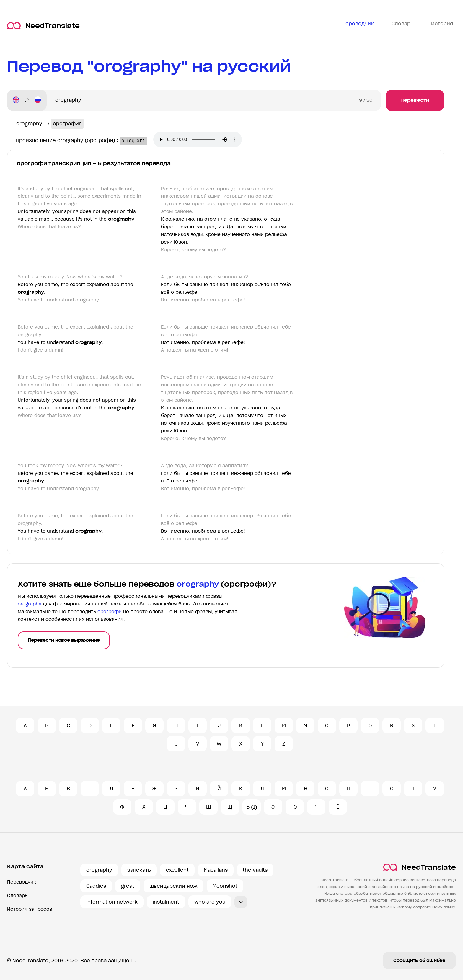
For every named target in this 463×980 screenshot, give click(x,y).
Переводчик (22, 882)
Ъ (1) (251, 807)
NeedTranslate (43, 26)
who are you (210, 902)
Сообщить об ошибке (419, 961)
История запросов (30, 909)
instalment (166, 902)
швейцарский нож (173, 886)
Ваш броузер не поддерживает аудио (203, 140)
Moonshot (225, 886)
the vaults (255, 870)
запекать (139, 870)
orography (99, 870)
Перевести (415, 100)
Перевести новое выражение (64, 640)
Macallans (216, 870)
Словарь (17, 896)
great (128, 886)
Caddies (96, 886)
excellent (177, 870)
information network (112, 902)
